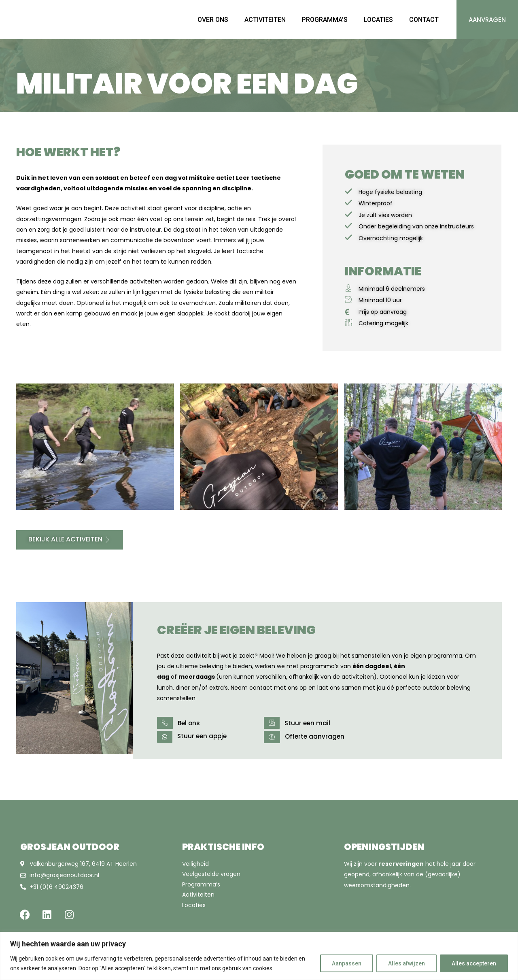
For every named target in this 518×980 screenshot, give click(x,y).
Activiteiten (198, 895)
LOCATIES (378, 20)
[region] (259, 956)
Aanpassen (347, 963)
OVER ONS (213, 20)
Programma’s (201, 884)
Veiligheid (195, 864)
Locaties (194, 905)
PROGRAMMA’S (325, 20)
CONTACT (424, 20)
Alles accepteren (474, 963)
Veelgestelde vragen (211, 874)
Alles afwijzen (407, 963)
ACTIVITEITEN (265, 20)
